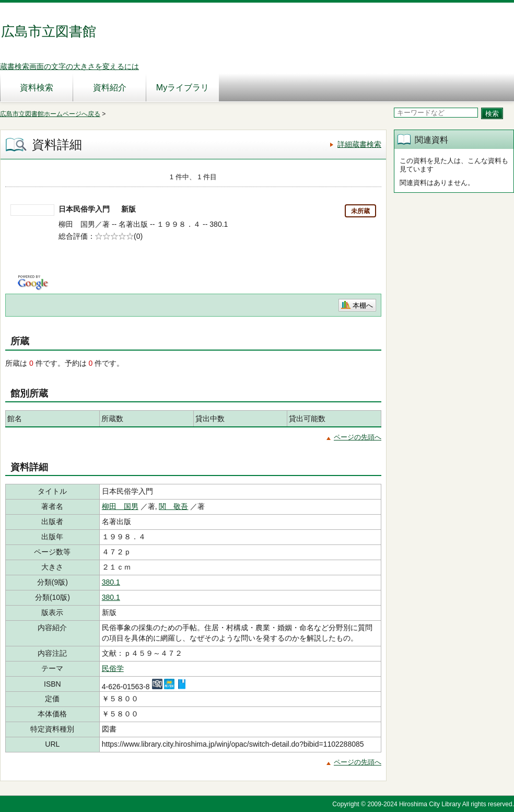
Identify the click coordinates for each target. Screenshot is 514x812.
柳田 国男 (120, 506)
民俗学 (113, 668)
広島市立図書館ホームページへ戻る (50, 114)
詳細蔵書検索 (359, 144)
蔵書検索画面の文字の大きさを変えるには (69, 66)
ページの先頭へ (358, 437)
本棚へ (363, 305)
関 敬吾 (173, 506)
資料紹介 (110, 88)
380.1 (111, 582)
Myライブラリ (183, 88)
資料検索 (37, 88)
